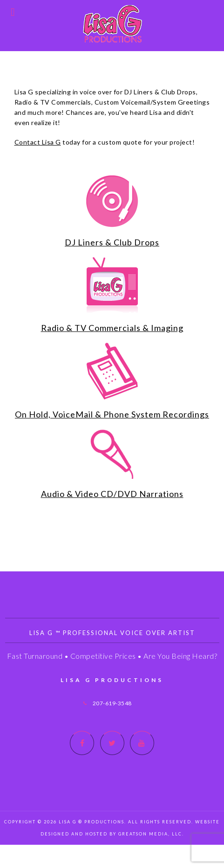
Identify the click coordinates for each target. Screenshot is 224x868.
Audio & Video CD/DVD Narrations (112, 494)
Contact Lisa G (38, 142)
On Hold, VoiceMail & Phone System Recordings (112, 414)
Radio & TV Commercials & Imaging (112, 328)
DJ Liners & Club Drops (112, 242)
